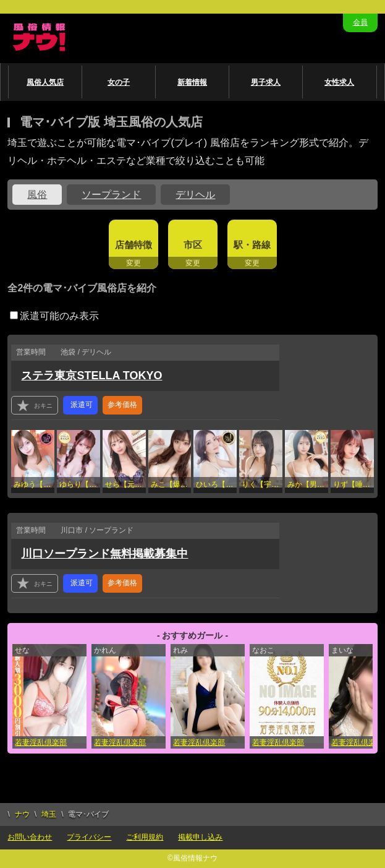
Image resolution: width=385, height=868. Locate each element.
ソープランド (111, 195)
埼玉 (49, 814)
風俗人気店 (45, 82)
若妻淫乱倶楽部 (41, 742)
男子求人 (266, 82)
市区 (193, 245)
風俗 (37, 195)
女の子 (119, 82)
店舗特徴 (133, 245)
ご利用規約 (145, 837)
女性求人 (339, 82)
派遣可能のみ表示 (54, 316)
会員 (360, 22)
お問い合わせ (30, 837)
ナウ (22, 814)
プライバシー (89, 837)
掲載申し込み (200, 837)
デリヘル (195, 195)
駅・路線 (252, 245)
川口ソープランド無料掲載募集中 (104, 554)
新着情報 (192, 82)
